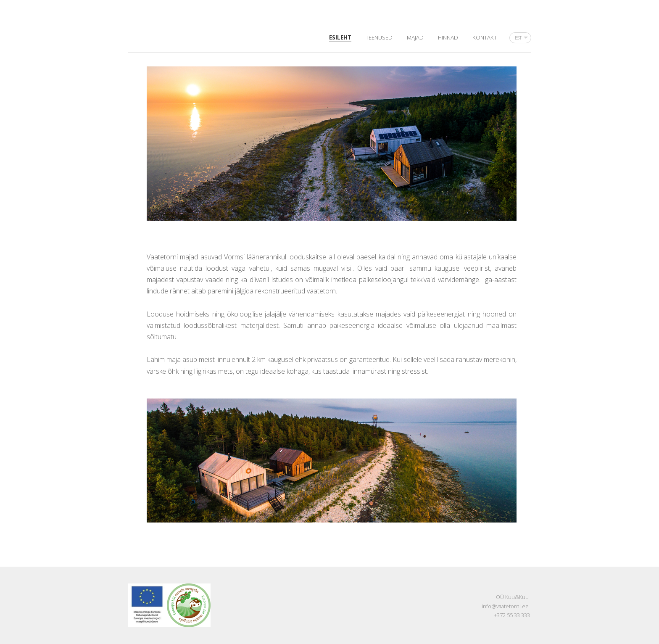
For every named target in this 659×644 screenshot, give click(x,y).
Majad (415, 37)
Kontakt (485, 37)
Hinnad (448, 37)
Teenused (379, 37)
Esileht (340, 37)
